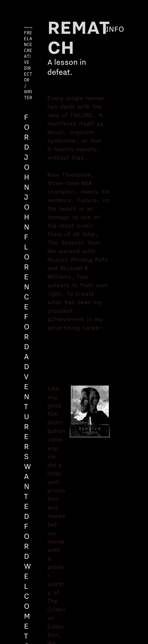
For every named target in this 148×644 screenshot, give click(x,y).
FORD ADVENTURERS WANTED (27, 416)
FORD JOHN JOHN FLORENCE (27, 212)
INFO (115, 29)
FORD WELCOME (27, 576)
